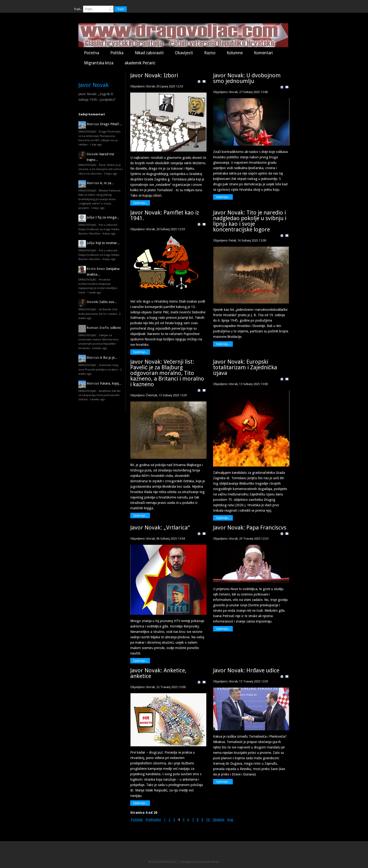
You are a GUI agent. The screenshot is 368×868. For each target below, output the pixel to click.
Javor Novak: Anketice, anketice (158, 673)
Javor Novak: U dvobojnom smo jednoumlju (247, 78)
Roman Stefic (98, 328)
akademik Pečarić (140, 63)
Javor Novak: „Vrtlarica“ (160, 528)
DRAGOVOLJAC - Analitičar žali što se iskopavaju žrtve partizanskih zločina (100, 395)
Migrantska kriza (99, 63)
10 (208, 820)
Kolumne (235, 53)
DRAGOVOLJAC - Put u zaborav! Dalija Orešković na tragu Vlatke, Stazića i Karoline (99, 229)
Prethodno (153, 820)
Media (215, 862)
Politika (117, 53)
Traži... (78, 9)
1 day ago (96, 144)
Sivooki (92, 154)
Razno (210, 53)
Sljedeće (218, 820)
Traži (120, 9)
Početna (92, 53)
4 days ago (109, 234)
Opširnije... (140, 203)
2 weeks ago (99, 348)
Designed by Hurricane (196, 862)
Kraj (230, 820)
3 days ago (111, 174)
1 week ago (94, 292)
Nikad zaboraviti (149, 53)
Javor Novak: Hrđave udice (246, 670)
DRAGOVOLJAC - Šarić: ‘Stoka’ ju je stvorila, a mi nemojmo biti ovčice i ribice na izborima (101, 169)
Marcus (93, 124)
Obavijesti (184, 53)
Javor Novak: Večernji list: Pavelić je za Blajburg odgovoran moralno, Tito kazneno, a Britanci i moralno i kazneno (167, 373)
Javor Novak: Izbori (154, 75)
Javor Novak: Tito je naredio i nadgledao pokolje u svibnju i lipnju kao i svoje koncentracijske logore (250, 221)
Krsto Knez (96, 269)
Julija (91, 217)
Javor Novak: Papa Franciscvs (250, 528)
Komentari (263, 53)
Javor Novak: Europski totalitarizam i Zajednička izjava (245, 367)
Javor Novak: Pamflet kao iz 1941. (165, 215)
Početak (137, 820)
